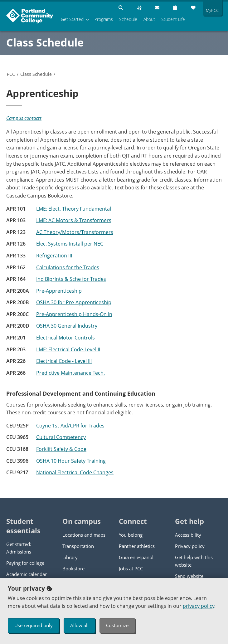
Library (70, 557)
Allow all (79, 625)
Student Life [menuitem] (173, 19)
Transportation (78, 546)
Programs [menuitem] (104, 19)
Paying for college (25, 563)
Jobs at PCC (131, 568)
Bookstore (73, 568)
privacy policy (199, 606)
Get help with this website (194, 561)
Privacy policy (190, 546)
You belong (131, 535)
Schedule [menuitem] (128, 19)
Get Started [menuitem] (72, 19)
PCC (11, 74)
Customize (117, 625)
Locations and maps (84, 535)
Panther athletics (137, 546)
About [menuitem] (149, 19)
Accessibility (188, 535)
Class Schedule (45, 42)
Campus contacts (24, 118)
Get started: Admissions (19, 548)
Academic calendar (27, 574)
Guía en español (136, 557)
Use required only (34, 625)
